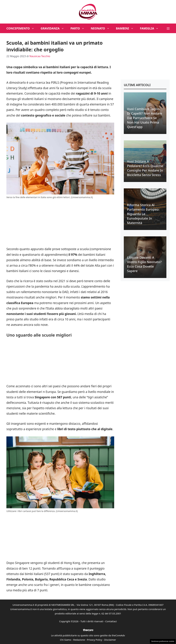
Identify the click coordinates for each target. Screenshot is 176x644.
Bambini (126, 28)
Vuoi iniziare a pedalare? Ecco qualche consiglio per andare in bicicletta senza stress (145, 168)
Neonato (102, 28)
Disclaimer (110, 640)
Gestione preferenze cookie (163, 641)
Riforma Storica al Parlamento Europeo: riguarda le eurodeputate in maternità (143, 214)
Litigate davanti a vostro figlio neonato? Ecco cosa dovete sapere (144, 264)
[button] (168, 28)
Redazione (79, 640)
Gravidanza (54, 28)
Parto (79, 28)
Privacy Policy (95, 640)
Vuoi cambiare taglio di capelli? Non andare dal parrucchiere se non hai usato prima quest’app (144, 118)
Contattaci (111, 621)
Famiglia (151, 28)
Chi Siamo (66, 640)
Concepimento (22, 28)
